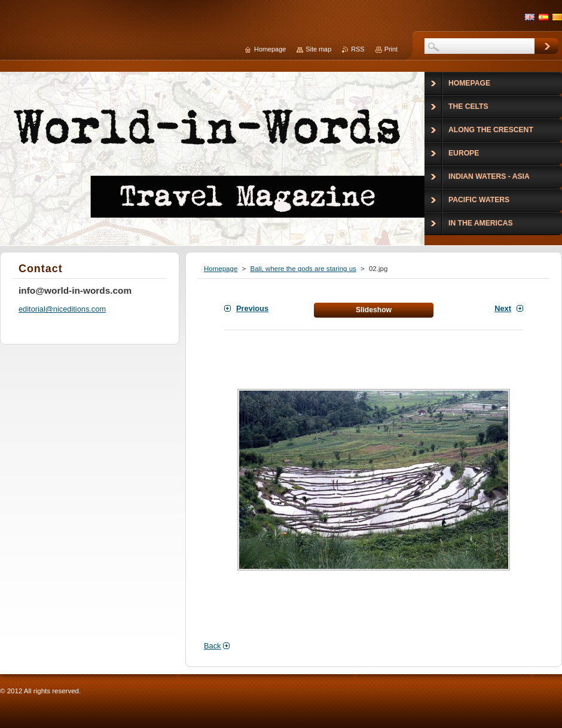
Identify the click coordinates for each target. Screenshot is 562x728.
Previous (252, 308)
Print (391, 49)
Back (212, 646)
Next (503, 308)
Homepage (221, 269)
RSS (358, 49)
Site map (318, 49)
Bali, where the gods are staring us (303, 269)
